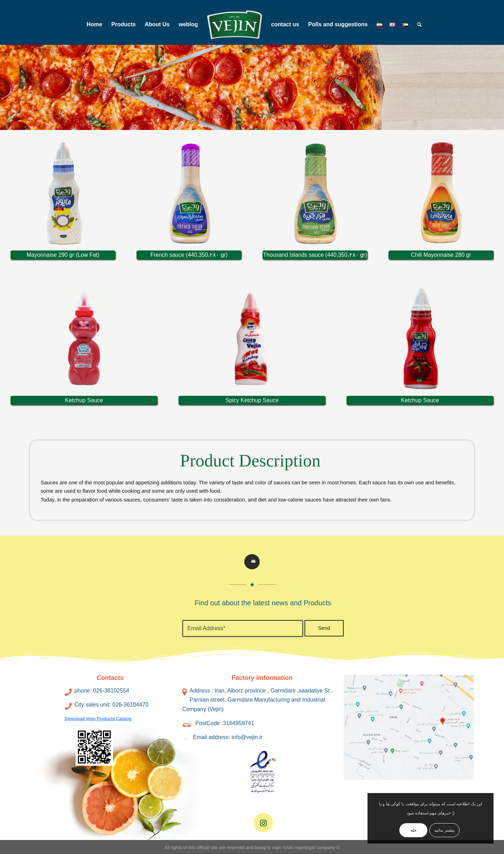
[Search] (417, 25)
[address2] (409, 727)
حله (414, 830)
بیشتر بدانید (444, 830)
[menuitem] (94, 25)
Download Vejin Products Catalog (98, 719)
